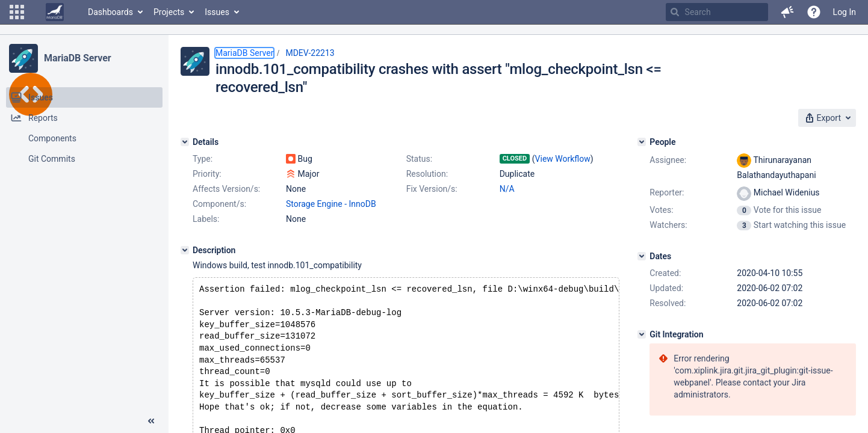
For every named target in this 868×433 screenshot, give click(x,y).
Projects (169, 12)
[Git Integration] (642, 334)
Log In (845, 12)
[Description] (185, 250)
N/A (507, 189)
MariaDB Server (77, 58)
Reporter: (667, 192)
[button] (17, 12)
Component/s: (219, 204)
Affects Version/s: (226, 189)
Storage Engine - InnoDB (331, 204)
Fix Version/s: (432, 189)
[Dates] (642, 256)
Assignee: (668, 160)
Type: (203, 159)
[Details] (185, 142)
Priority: (207, 174)
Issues (217, 12)
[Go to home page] (55, 12)
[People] (642, 142)
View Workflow (563, 159)
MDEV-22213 (310, 53)
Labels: (206, 219)
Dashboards (110, 12)
